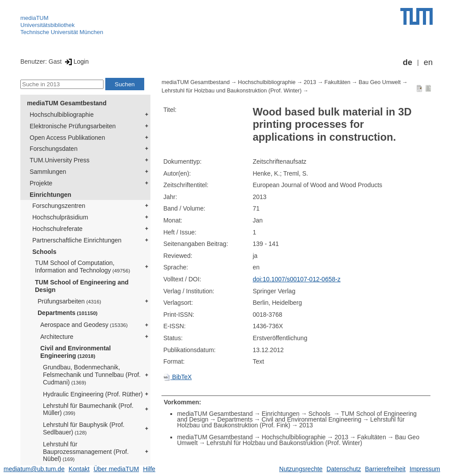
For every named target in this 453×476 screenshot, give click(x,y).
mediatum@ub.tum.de (34, 469)
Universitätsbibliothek (48, 25)
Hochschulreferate (58, 229)
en (428, 62)
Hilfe (149, 469)
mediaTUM (35, 18)
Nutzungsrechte (301, 469)
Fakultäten (337, 82)
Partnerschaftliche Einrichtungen (77, 240)
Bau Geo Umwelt (380, 82)
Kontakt (79, 469)
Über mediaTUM (116, 469)
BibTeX (177, 377)
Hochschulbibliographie (62, 115)
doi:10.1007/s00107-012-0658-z (297, 279)
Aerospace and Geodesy (84, 325)
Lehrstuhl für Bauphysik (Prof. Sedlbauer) (84, 428)
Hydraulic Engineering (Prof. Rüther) (93, 394)
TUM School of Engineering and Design (82, 286)
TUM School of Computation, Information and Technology (83, 267)
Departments (68, 313)
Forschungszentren (59, 206)
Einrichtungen (50, 195)
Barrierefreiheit (385, 469)
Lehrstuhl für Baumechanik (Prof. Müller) (88, 409)
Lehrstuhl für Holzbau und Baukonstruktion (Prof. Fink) (291, 422)
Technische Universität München (62, 32)
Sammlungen (48, 172)
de (408, 62)
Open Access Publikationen (67, 138)
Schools (44, 252)
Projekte (41, 183)
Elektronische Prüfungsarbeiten (73, 126)
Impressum (425, 469)
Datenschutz (344, 469)
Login (76, 61)
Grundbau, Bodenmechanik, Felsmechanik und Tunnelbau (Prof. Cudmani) (92, 375)
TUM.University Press (60, 160)
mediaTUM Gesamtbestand (67, 103)
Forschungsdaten (54, 149)
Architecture (57, 337)
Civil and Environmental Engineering (75, 352)
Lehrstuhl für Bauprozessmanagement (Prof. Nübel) (86, 452)
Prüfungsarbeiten (69, 301)
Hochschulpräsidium (60, 217)
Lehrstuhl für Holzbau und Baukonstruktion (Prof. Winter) (231, 91)
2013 (310, 82)
